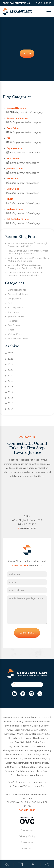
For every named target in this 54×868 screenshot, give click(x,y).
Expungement (14, 148)
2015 (9, 403)
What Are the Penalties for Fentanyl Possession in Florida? (27, 245)
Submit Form (27, 633)
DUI (8, 138)
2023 (9, 370)
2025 (9, 359)
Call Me (27, 54)
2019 (9, 381)
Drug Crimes (13, 128)
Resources (27, 842)
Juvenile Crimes (15, 168)
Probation (12, 179)
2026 (9, 353)
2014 (9, 409)
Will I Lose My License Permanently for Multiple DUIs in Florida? (29, 259)
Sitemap (27, 848)
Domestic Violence (17, 118)
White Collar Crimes (18, 219)
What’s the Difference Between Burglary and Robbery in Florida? (25, 267)
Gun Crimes (13, 158)
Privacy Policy (27, 836)
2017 (9, 392)
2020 (9, 376)
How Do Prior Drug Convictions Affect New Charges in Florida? (28, 252)
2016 (9, 398)
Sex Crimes (13, 189)
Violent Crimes (15, 209)
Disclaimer (27, 830)
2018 (9, 387)
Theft (10, 199)
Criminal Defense (16, 108)
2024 (9, 364)
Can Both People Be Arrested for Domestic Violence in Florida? (25, 274)
